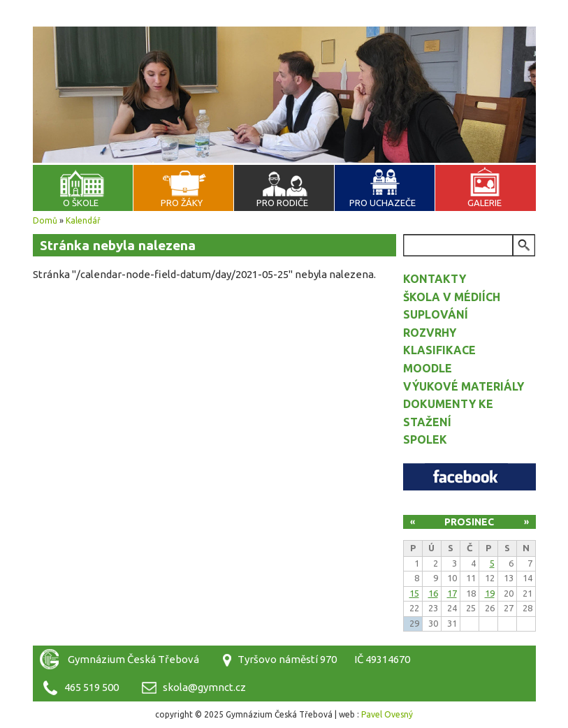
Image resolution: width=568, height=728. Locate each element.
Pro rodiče (282, 203)
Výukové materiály (464, 386)
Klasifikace (439, 350)
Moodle (428, 368)
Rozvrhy (430, 333)
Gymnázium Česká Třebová (284, 42)
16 (433, 593)
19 (490, 593)
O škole (81, 203)
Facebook (469, 477)
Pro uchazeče (383, 203)
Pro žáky (182, 203)
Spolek (425, 439)
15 (414, 593)
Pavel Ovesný (387, 714)
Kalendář (83, 220)
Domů (45, 220)
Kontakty (435, 279)
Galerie (485, 203)
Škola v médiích (452, 297)
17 (452, 593)
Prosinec (469, 522)
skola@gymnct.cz (204, 687)
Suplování (436, 314)
